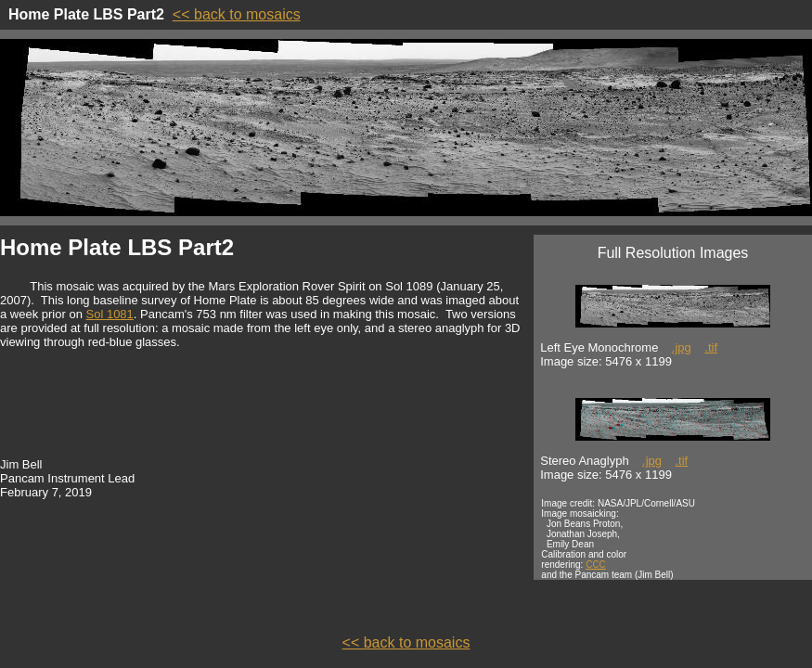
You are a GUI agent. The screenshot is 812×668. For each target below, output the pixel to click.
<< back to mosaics (237, 14)
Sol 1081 (110, 314)
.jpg (682, 347)
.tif (711, 347)
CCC (596, 565)
